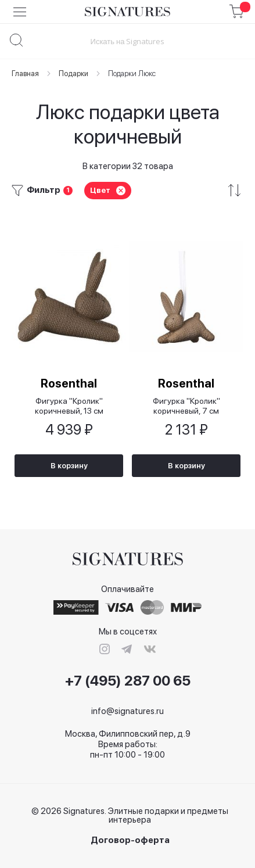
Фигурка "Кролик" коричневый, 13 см (69, 406)
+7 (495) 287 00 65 (128, 681)
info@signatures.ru (127, 711)
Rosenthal (69, 383)
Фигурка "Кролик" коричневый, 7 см (186, 406)
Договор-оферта (130, 840)
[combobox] (127, 41)
